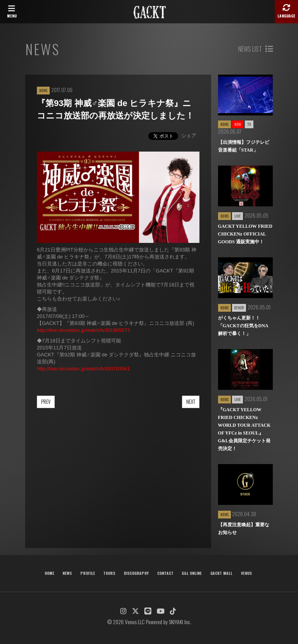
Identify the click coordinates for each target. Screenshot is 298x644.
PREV (46, 401)
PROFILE (88, 573)
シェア (189, 135)
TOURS (109, 573)
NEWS (67, 573)
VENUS (246, 573)
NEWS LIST (256, 49)
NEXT (191, 401)
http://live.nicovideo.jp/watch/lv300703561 (83, 369)
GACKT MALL (221, 573)
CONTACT (165, 573)
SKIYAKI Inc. (180, 622)
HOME (49, 573)
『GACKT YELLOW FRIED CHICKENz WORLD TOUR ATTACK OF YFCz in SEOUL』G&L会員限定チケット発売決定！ (244, 429)
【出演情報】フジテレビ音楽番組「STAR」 (244, 146)
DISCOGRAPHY (136, 573)
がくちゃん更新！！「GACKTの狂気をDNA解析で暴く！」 (243, 326)
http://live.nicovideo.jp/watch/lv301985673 (83, 330)
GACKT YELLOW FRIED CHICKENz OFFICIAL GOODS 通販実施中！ (245, 234)
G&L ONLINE (192, 573)
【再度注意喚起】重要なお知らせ (244, 529)
